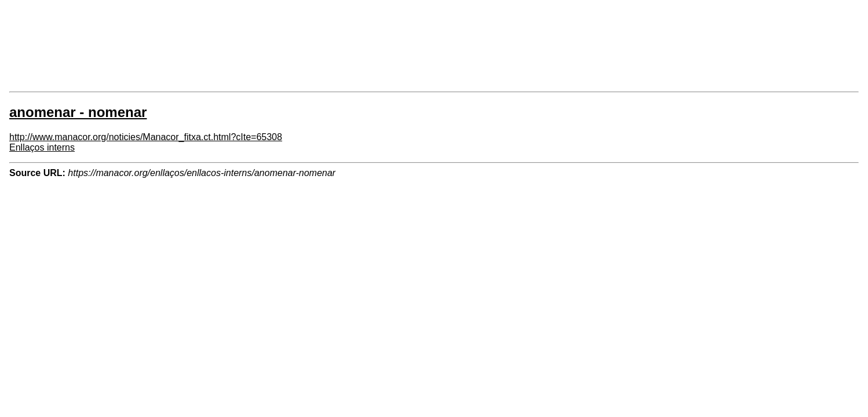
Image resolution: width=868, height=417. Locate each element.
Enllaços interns (42, 147)
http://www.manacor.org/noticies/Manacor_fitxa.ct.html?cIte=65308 (146, 137)
